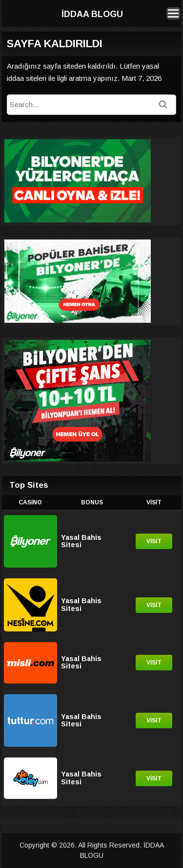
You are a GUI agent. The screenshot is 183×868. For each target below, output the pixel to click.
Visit (154, 541)
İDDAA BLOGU (92, 14)
